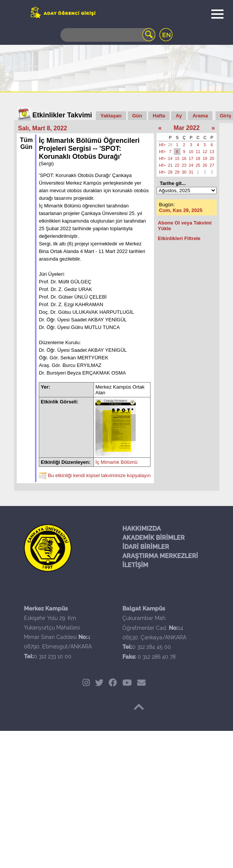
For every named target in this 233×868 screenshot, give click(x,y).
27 (212, 165)
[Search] (108, 35)
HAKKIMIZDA (142, 529)
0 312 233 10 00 (53, 656)
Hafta (159, 116)
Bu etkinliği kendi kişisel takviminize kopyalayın (99, 475)
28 (170, 145)
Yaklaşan (111, 116)
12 (205, 152)
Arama (200, 116)
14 (170, 158)
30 (184, 172)
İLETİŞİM (135, 565)
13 (212, 152)
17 (191, 158)
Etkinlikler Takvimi (62, 115)
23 (184, 165)
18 (198, 158)
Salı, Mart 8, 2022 (43, 128)
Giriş (226, 116)
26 (205, 165)
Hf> (162, 145)
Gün (137, 116)
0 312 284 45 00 (152, 647)
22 (177, 165)
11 (198, 152)
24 (191, 165)
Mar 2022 (187, 128)
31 (191, 172)
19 (205, 158)
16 (184, 158)
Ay (179, 116)
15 (177, 158)
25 (198, 165)
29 (177, 172)
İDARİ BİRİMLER (146, 547)
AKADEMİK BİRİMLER (154, 538)
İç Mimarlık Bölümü (116, 462)
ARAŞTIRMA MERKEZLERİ (160, 556)
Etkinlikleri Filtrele (179, 238)
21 (170, 165)
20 (212, 158)
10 (191, 152)
